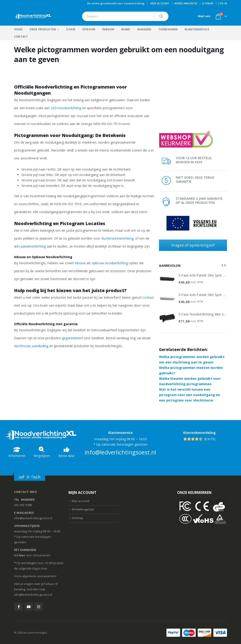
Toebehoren (168, 29)
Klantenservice (197, 29)
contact (148, 297)
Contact (21, 37)
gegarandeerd (72, 338)
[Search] (161, 16)
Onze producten (43, 29)
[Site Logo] (33, 16)
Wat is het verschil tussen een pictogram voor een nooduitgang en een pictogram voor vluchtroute (190, 395)
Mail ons (204, 16)
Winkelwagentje (186, 3)
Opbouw (89, 29)
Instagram (39, 607)
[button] (222, 265)
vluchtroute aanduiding (31, 346)
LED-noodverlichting (66, 108)
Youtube (29, 607)
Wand (126, 29)
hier (22, 555)
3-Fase (71, 29)
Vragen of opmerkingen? (193, 245)
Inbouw (108, 29)
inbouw (80, 263)
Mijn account (160, 3)
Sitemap (208, 3)
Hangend (144, 29)
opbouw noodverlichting (110, 263)
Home (18, 29)
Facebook (19, 607)
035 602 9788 (23, 505)
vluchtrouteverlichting (117, 238)
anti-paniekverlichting (30, 246)
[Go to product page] (167, 279)
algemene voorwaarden (39, 576)
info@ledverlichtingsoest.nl (120, 452)
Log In (223, 3)
